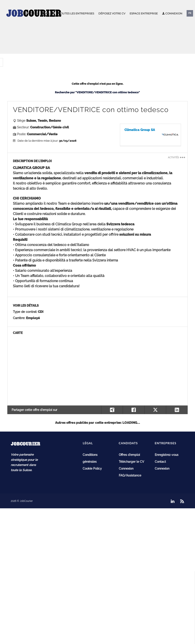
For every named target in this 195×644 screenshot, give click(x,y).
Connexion (172, 13)
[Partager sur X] (155, 410)
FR (190, 13)
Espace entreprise (144, 13)
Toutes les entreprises (77, 13)
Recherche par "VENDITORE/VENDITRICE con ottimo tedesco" (97, 92)
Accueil (32, 13)
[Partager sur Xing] (112, 410)
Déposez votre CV (112, 13)
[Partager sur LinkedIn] (177, 410)
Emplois (49, 13)
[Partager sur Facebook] (134, 410)
